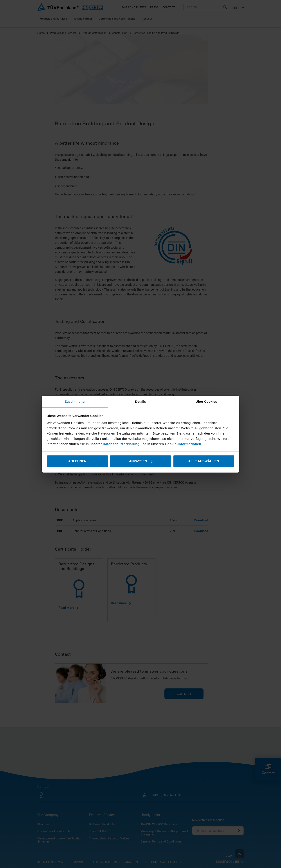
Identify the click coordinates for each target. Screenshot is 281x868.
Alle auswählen (204, 461)
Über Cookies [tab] (206, 401)
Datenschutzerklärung (122, 444)
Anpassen (141, 461)
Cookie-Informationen (183, 444)
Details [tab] (140, 401)
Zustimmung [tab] (75, 401)
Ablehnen (77, 461)
